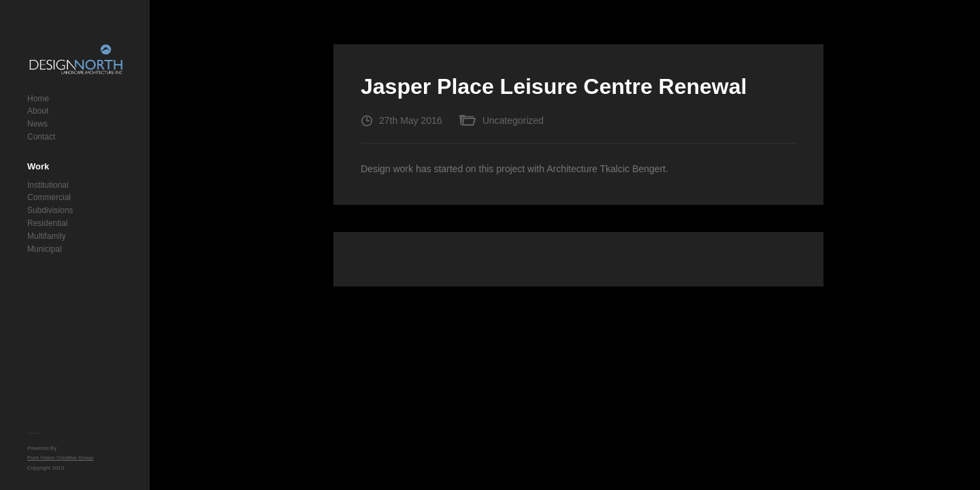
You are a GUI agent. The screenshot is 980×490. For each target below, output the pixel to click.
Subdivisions (50, 210)
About (38, 111)
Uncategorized (513, 120)
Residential (47, 223)
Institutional (48, 185)
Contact (41, 137)
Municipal (45, 249)
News (37, 124)
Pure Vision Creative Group (60, 458)
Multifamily (47, 236)
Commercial (49, 197)
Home (38, 99)
